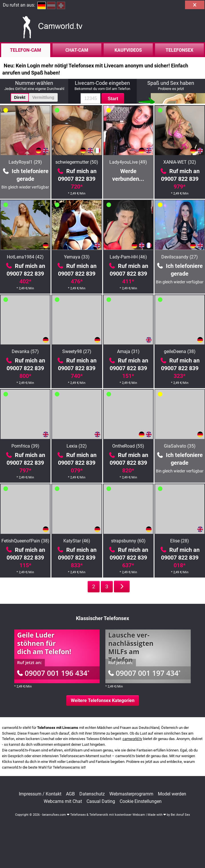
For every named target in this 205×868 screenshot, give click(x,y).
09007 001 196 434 (53, 673)
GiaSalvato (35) (180, 446)
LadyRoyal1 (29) (25, 162)
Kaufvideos (128, 50)
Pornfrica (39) (25, 446)
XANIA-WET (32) (180, 162)
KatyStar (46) (77, 541)
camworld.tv (132, 739)
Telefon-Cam (26, 50)
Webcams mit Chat (63, 801)
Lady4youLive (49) (128, 162)
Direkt (20, 97)
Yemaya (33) (77, 257)
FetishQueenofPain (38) (25, 541)
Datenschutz (92, 794)
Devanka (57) (25, 351)
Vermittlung (43, 97)
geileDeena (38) (180, 351)
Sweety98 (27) (77, 351)
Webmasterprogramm (131, 794)
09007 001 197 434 (144, 673)
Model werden (172, 794)
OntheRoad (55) (128, 446)
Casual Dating (101, 801)
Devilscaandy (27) (180, 257)
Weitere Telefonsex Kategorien (103, 700)
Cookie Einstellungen (141, 801)
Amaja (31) (128, 351)
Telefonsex (179, 50)
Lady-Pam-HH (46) (128, 257)
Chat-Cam (77, 50)
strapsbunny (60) (128, 541)
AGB (70, 794)
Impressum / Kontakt (40, 794)
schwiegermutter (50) (77, 162)
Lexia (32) (77, 446)
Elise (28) (180, 541)
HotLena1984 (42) (25, 257)
